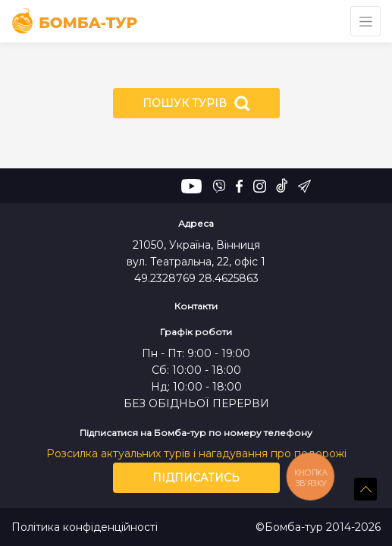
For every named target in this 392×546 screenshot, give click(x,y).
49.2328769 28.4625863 (196, 278)
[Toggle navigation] (365, 21)
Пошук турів (196, 103)
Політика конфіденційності (85, 527)
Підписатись (196, 478)
